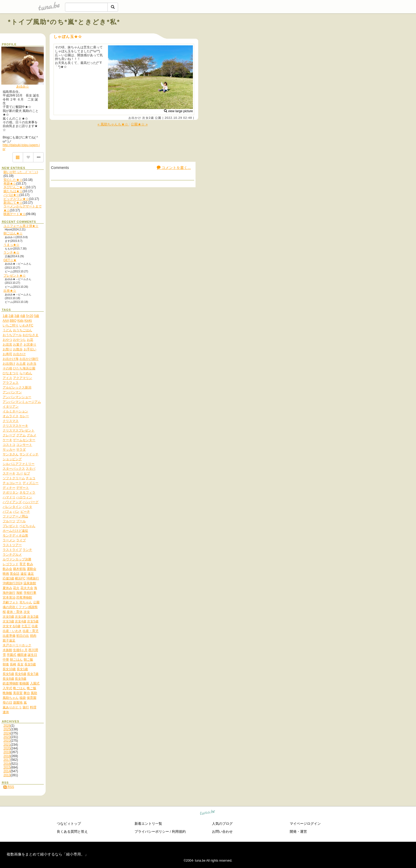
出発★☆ (10, 291)
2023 (7, 737)
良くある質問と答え (72, 832)
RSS (9, 787)
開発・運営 (298, 832)
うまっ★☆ (11, 245)
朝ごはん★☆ (13, 233)
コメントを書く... (174, 168)
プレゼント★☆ (15, 276)
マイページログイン (305, 824)
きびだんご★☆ (15, 187)
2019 (7, 752)
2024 (7, 733)
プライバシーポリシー (152, 832)
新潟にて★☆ (13, 203)
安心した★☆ (13, 180)
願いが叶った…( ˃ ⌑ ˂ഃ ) (21, 172)
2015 (7, 767)
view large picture (178, 111)
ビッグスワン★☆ (16, 199)
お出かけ (135, 118)
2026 (7, 726)
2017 (7, 760)
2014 (7, 771)
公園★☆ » (139, 124)
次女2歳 (148, 118)
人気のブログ (222, 824)
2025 (7, 729)
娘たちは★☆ (13, 191)
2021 (7, 745)
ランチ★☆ (11, 252)
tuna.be (208, 813)
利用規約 (179, 832)
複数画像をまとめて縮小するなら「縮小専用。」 (47, 854)
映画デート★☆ (15, 214)
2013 (7, 775)
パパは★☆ (11, 195)
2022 (7, 741)
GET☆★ (10, 260)
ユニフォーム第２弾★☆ (21, 226)
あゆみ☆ (23, 86)
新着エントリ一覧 (148, 824)
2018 (7, 756)
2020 (7, 748)
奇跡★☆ (10, 184)
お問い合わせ (222, 832)
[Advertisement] (348, 34)
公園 (158, 118)
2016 (7, 764)
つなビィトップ (69, 824)
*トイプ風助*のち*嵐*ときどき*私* (64, 22)
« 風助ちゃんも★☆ (113, 124)
